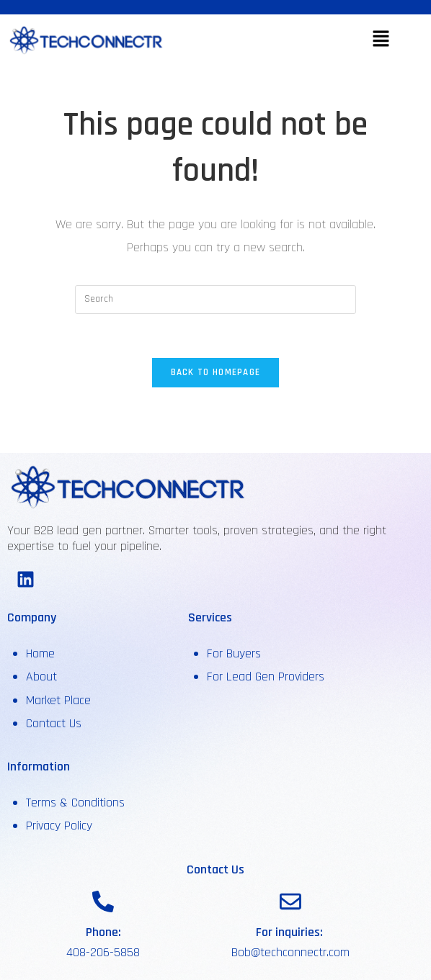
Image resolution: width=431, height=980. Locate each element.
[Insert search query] (215, 300)
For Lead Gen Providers (266, 676)
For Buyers (234, 653)
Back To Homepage (216, 372)
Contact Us (54, 723)
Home (40, 653)
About (43, 676)
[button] (381, 40)
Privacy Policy (59, 826)
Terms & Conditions (75, 803)
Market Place (58, 700)
